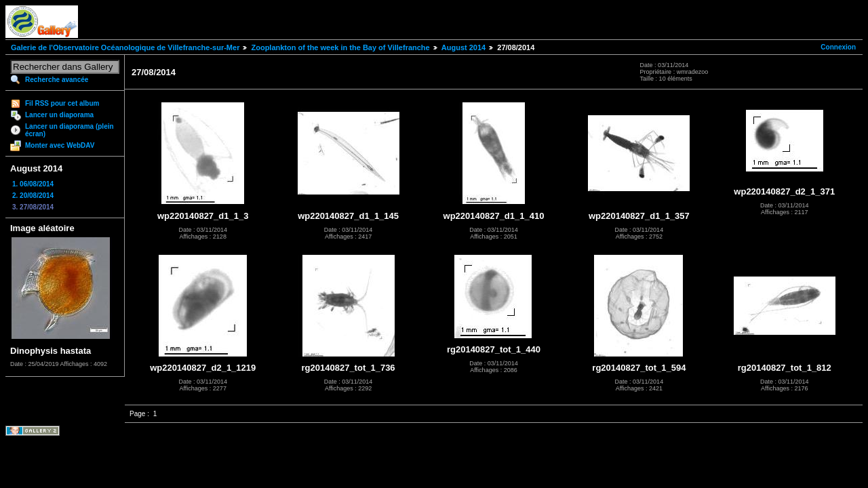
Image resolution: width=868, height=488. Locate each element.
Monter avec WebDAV (60, 145)
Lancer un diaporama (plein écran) (70, 130)
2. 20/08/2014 (33, 196)
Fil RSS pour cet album (62, 103)
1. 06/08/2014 (33, 184)
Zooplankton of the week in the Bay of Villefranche (340, 47)
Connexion (838, 47)
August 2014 (463, 47)
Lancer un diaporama (59, 115)
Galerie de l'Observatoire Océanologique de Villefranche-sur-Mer (125, 47)
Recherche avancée (57, 80)
